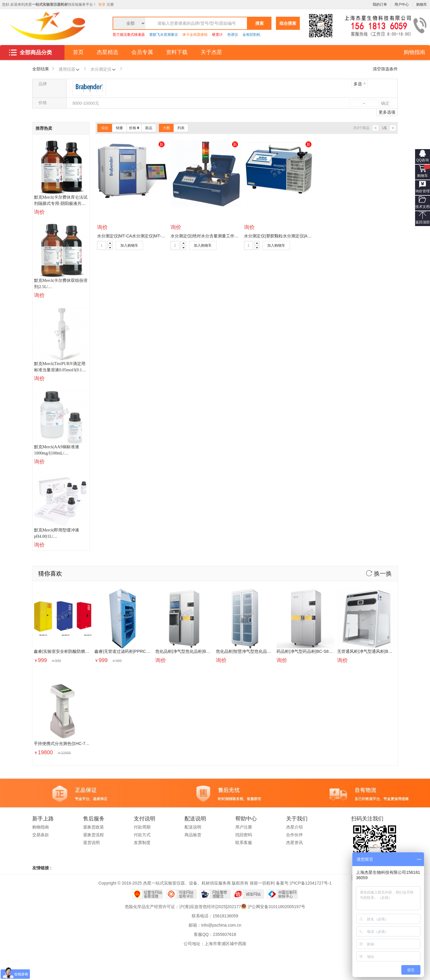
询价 (39, 212)
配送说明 (193, 827)
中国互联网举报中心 (282, 894)
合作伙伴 (294, 835)
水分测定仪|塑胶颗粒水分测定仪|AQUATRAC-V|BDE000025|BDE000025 (311, 236)
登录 (102, 4)
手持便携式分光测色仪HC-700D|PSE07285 (74, 743)
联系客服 (244, 843)
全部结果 (41, 69)
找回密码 (244, 835)
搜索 (259, 23)
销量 (119, 128)
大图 (166, 128)
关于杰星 (211, 52)
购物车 (423, 176)
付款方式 (142, 835)
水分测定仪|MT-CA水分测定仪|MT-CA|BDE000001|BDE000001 (156, 236)
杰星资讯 (294, 843)
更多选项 (387, 112)
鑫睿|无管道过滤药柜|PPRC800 (124, 651)
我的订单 (380, 4)
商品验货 (193, 835)
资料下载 (177, 52)
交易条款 (41, 835)
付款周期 (142, 827)
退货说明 (91, 843)
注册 (110, 4)
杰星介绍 (294, 827)
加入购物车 (129, 245)
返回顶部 (423, 222)
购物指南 (414, 52)
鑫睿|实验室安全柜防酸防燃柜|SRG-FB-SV (73, 651)
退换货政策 (93, 827)
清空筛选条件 (385, 69)
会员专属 (142, 52)
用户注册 (244, 827)
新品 (149, 128)
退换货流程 (93, 835)
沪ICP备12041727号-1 (311, 883)
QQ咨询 (423, 160)
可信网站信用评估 (181, 894)
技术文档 (423, 207)
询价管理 (423, 191)
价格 (134, 128)
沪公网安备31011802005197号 (276, 907)
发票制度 (142, 843)
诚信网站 (249, 894)
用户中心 (402, 4)
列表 (181, 128)
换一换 (379, 574)
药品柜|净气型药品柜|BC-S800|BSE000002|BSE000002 (328, 651)
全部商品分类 (30, 52)
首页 (78, 52)
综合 (105, 128)
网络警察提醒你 (215, 894)
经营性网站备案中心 (148, 894)
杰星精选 (107, 52)
